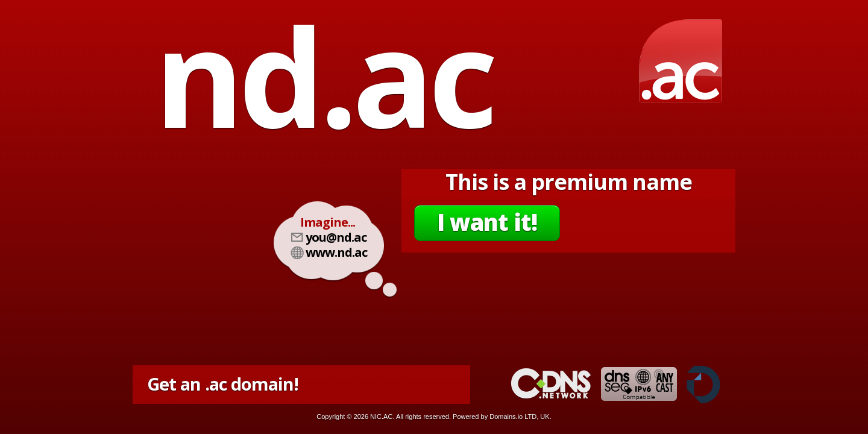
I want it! (487, 222)
